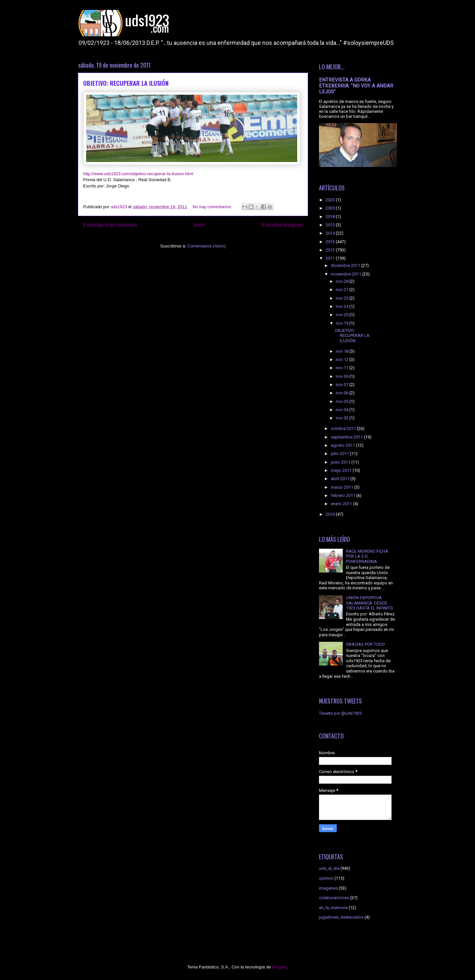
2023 (331, 200)
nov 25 (343, 298)
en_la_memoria (333, 908)
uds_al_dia (329, 868)
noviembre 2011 (347, 274)
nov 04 (343, 410)
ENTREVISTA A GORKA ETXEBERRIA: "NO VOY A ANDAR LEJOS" (356, 86)
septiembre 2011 (347, 437)
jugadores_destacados (341, 917)
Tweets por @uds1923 (340, 713)
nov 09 (343, 376)
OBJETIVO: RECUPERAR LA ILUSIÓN (126, 83)
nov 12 (343, 359)
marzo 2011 (343, 487)
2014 (331, 233)
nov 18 (343, 351)
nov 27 (343, 290)
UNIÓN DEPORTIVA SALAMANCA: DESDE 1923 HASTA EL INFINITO (369, 603)
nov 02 (343, 418)
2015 (331, 225)
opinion (326, 878)
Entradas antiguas (282, 225)
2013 (331, 242)
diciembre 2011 (346, 265)
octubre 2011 (344, 428)
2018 (331, 217)
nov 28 (343, 281)
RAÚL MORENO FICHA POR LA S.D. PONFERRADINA (367, 556)
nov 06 (343, 393)
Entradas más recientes (110, 225)
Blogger (279, 967)
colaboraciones (334, 898)
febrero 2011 (344, 495)
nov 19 (343, 323)
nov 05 (343, 401)
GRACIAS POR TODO (365, 644)
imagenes (328, 888)
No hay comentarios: (213, 207)
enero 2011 (342, 504)
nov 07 (343, 385)
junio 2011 (341, 462)
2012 (331, 250)
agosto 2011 (343, 445)
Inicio (199, 225)
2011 (331, 258)
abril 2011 (341, 479)
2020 (331, 208)
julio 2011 (340, 454)
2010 (331, 514)
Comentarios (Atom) (206, 246)
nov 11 (343, 368)
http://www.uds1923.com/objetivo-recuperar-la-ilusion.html (138, 174)
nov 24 (343, 306)
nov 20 (343, 315)
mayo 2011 (342, 470)
